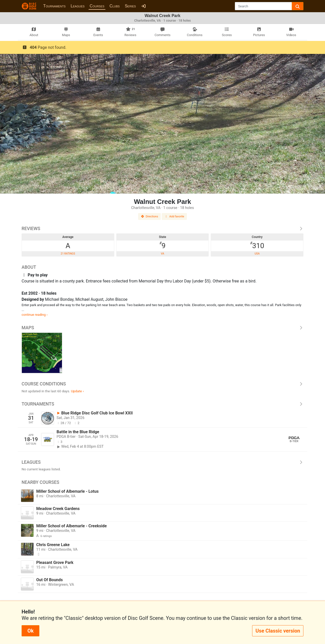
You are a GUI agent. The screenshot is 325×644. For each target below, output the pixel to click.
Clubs (115, 6)
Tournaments (54, 6)
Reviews (162, 229)
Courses (97, 6)
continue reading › (35, 315)
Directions (150, 216)
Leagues (78, 6)
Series (130, 6)
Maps (162, 328)
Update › (77, 391)
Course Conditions (162, 384)
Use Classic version (278, 631)
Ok (30, 631)
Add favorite (174, 216)
